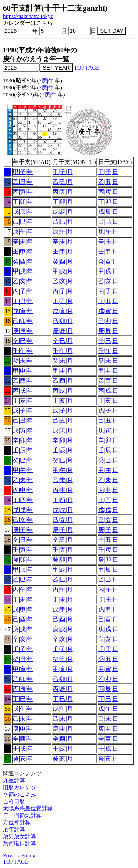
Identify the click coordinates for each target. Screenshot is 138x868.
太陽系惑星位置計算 (28, 808)
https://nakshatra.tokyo (28, 16)
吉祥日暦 (14, 801)
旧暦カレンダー (22, 787)
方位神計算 (17, 822)
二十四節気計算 (22, 815)
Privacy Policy (19, 855)
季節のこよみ (20, 794)
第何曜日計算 (20, 843)
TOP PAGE (87, 68)
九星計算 (14, 780)
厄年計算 (14, 829)
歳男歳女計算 (20, 836)
